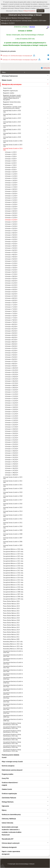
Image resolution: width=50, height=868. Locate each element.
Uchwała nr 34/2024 (11, 224)
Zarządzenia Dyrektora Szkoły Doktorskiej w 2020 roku (12, 747)
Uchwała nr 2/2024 (11, 154)
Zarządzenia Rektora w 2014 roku (13, 578)
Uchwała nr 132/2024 (11, 438)
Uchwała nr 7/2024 (11, 165)
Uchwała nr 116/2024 (11, 403)
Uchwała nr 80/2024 (11, 324)
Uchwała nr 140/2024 (11, 455)
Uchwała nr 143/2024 (11, 462)
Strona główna (6, 18)
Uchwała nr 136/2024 (11, 446)
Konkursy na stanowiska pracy (11, 814)
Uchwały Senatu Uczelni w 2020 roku (13, 489)
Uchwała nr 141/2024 (11, 457)
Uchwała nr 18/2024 (11, 189)
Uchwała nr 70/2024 (11, 303)
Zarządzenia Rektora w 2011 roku (13, 585)
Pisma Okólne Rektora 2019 (11, 618)
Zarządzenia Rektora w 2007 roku (13, 594)
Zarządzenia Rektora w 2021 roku (13, 561)
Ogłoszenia (5, 806)
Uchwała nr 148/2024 (11, 473)
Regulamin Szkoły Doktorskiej (12, 102)
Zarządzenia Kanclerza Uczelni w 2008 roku (13, 720)
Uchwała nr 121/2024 (11, 414)
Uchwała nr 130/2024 (11, 433)
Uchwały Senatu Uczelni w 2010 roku (13, 527)
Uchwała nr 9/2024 (11, 170)
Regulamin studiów (9, 93)
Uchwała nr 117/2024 (11, 405)
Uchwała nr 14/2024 (11, 180)
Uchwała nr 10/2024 (11, 172)
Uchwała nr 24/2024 (11, 202)
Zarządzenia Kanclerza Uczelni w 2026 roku (13, 652)
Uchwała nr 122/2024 (11, 416)
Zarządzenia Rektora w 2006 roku (13, 597)
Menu (4, 72)
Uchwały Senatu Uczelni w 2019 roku (13, 493)
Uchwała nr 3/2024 (11, 156)
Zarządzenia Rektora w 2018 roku (13, 568)
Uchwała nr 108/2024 (11, 385)
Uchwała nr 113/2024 (11, 396)
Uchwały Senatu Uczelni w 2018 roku (13, 497)
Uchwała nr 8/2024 (11, 167)
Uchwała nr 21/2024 (11, 196)
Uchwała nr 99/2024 (11, 366)
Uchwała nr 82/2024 (11, 329)
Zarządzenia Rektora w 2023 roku (13, 556)
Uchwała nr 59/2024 (11, 279)
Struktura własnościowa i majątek (10, 784)
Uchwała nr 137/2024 (11, 449)
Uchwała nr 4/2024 (11, 159)
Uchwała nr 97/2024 (11, 361)
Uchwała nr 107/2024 (11, 383)
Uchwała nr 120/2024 (11, 412)
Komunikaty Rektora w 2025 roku (13, 642)
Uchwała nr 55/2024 (11, 270)
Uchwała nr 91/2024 (11, 348)
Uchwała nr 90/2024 (11, 346)
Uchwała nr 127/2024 (11, 427)
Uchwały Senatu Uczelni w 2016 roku (13, 504)
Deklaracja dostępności (9, 847)
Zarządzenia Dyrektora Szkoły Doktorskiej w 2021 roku (12, 743)
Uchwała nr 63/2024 (11, 287)
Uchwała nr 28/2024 (11, 211)
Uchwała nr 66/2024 (11, 294)
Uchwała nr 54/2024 (11, 268)
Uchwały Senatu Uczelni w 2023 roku (13, 478)
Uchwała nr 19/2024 (11, 191)
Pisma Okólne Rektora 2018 (11, 620)
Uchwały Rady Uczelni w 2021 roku (12, 130)
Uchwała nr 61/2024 (11, 283)
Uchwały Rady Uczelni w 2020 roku (12, 134)
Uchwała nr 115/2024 (11, 401)
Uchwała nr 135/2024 (11, 444)
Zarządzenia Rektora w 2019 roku (13, 566)
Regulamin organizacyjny (10, 91)
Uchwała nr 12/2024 (11, 176)
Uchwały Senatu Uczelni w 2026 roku (13, 142)
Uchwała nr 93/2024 (11, 353)
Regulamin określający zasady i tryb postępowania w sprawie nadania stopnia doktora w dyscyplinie (12, 97)
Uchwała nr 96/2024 (11, 359)
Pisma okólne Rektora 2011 (11, 637)
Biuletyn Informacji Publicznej (21, 18)
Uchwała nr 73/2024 (11, 309)
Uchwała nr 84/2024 (11, 333)
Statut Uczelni (7, 88)
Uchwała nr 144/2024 (11, 464)
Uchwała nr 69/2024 (11, 300)
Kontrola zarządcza (8, 766)
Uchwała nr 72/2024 (11, 307)
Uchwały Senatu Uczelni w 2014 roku (13, 512)
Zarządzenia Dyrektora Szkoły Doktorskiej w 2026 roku (12, 724)
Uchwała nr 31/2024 (11, 218)
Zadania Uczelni (7, 789)
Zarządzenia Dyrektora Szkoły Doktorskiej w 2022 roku (12, 739)
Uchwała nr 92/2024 (11, 351)
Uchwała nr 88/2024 (11, 342)
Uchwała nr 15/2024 (11, 183)
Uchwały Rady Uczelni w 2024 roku (12, 119)
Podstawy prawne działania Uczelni (10, 756)
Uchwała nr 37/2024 (11, 231)
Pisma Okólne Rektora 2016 (11, 625)
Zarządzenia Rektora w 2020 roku (13, 563)
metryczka (46, 68)
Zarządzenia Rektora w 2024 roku (13, 554)
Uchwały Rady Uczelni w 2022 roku (12, 126)
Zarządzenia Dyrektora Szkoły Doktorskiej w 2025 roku (12, 728)
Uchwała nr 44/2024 (11, 246)
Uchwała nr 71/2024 (11, 305)
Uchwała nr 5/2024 (11, 161)
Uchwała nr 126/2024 (11, 425)
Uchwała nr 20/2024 (11, 194)
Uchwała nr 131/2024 (11, 436)
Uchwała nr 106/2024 (11, 381)
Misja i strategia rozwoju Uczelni (12, 762)
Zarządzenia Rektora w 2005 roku (13, 599)
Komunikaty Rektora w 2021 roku (13, 646)
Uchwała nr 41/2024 (11, 239)
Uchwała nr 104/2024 (11, 377)
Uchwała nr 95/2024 (11, 357)
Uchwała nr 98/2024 (11, 364)
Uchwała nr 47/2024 (11, 252)
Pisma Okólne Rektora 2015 (11, 627)
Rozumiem (40, 11)
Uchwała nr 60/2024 (11, 281)
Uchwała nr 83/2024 (11, 331)
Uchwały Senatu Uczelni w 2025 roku (13, 145)
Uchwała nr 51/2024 (11, 261)
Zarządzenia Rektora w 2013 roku (13, 580)
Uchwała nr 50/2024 (11, 259)
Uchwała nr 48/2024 (11, 255)
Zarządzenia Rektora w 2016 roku (13, 573)
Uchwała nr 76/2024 (11, 316)
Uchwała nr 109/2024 (11, 388)
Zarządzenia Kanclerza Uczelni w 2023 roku (13, 663)
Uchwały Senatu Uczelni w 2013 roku (13, 516)
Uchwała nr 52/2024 (11, 263)
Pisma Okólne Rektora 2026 (11, 601)
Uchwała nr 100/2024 (11, 368)
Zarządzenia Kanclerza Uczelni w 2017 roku (13, 686)
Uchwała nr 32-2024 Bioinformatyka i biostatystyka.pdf (17, 56)
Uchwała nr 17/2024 (11, 187)
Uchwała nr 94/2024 (11, 355)
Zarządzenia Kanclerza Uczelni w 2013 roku (13, 701)
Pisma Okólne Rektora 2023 (11, 608)
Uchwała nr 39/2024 (11, 235)
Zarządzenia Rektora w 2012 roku (13, 582)
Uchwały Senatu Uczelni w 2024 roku (34, 20)
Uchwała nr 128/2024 (11, 429)
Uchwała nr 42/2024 (11, 242)
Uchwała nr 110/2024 (11, 390)
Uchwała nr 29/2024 (11, 213)
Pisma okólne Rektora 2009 (11, 639)
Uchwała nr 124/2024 (11, 420)
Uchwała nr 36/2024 (11, 228)
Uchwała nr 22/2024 (11, 198)
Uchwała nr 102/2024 (11, 372)
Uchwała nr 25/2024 (11, 204)
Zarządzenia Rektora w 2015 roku (13, 575)
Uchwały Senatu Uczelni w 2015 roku (13, 508)
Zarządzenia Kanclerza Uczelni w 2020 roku (13, 675)
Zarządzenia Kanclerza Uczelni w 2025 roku (13, 656)
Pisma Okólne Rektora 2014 (11, 630)
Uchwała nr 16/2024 (11, 185)
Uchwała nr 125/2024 (11, 422)
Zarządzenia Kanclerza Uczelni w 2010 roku (13, 712)
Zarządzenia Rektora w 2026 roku (13, 549)
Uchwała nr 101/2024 (11, 370)
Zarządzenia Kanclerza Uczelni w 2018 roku (13, 682)
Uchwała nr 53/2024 (11, 265)
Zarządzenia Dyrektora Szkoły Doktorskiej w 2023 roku (12, 735)
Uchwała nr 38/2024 (11, 233)
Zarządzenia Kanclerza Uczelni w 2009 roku (13, 716)
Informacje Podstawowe (10, 76)
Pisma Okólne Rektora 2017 (11, 623)
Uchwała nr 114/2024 (11, 398)
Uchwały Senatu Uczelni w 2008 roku (13, 535)
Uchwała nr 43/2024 (11, 244)
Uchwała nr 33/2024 (11, 222)
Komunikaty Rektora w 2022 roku (13, 644)
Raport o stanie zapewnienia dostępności (11, 853)
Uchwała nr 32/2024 (8, 23)
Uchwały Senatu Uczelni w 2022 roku (13, 482)
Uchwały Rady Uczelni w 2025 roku (12, 115)
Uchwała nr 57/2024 (11, 274)
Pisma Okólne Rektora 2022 (11, 611)
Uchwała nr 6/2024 (11, 163)
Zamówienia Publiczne (9, 798)
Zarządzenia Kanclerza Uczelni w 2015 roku (13, 693)
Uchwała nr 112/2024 (11, 394)
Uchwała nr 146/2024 (11, 468)
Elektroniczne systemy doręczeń (12, 770)
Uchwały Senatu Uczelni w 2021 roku (13, 485)
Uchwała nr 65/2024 (11, 292)
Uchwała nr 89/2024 (11, 344)
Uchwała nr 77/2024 (11, 318)
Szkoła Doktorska (7, 823)
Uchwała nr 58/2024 (11, 276)
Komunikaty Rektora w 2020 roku (13, 649)
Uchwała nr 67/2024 (11, 296)
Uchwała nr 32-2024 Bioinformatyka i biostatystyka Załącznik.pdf (20, 60)
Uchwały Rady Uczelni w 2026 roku (12, 111)
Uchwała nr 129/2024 (11, 431)
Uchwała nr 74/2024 (11, 311)
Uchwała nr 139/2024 (11, 453)
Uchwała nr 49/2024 (11, 257)
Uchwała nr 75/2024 (11, 313)
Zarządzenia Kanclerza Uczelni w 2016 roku (13, 690)
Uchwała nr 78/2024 (11, 320)
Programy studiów (7, 774)
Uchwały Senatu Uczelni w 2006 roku (13, 542)
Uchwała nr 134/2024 (11, 442)
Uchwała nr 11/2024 (11, 174)
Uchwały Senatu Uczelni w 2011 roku (13, 523)
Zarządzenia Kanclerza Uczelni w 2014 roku (13, 697)
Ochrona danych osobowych (11, 843)
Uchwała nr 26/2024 (11, 207)
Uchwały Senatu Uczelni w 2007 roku (13, 538)
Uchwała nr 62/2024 (11, 285)
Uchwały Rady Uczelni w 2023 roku (12, 123)
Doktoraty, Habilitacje (9, 819)
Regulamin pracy (8, 104)
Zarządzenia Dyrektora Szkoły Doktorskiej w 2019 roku (12, 750)
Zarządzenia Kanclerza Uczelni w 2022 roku (13, 667)
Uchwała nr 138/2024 (11, 451)
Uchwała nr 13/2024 (11, 178)
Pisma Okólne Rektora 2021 (11, 613)
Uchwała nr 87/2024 (11, 340)
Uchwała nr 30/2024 (11, 215)
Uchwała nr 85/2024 (11, 335)
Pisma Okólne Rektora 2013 (11, 632)
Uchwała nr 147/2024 (11, 470)
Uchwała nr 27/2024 (11, 209)
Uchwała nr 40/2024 (11, 237)
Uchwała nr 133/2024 (11, 440)
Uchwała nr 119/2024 (11, 409)
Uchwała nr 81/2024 (11, 327)
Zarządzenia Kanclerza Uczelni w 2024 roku (13, 659)
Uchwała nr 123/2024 (11, 418)
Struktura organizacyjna (9, 793)
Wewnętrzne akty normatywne (11, 20)
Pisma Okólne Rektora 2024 (11, 606)
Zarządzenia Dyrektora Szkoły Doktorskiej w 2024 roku (12, 731)
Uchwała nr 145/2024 (11, 466)
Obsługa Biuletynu (8, 802)
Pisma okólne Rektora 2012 (11, 634)
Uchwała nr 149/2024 (11, 475)
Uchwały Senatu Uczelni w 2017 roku (13, 501)
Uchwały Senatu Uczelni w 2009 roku (13, 531)
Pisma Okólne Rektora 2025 (11, 604)
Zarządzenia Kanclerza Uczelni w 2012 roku (13, 705)
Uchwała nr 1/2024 (11, 152)
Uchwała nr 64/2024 (11, 289)
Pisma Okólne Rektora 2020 (11, 615)
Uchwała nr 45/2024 (11, 248)
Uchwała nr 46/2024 (11, 250)
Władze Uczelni (7, 80)
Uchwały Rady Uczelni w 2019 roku (12, 138)
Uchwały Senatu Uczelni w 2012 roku (13, 520)
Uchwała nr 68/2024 (11, 298)
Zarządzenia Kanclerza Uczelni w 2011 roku (13, 709)
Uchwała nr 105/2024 (11, 379)
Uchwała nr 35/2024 (11, 226)
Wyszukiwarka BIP (8, 839)
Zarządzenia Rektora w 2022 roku (13, 559)
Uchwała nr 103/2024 (11, 375)
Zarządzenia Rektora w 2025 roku (13, 552)
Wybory (4, 810)
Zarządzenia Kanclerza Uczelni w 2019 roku (13, 678)
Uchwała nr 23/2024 (11, 200)
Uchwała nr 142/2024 (11, 460)
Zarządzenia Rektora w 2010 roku (13, 587)
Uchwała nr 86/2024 (11, 337)
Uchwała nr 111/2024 (11, 392)
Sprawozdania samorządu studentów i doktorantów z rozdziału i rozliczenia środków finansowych (12, 831)
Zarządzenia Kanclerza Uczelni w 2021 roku (13, 671)
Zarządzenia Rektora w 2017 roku (13, 570)
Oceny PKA (5, 778)
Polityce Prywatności (29, 11)
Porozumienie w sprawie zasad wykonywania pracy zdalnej (12, 107)
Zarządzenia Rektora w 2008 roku (13, 592)
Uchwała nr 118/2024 (11, 407)
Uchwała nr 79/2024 (11, 322)
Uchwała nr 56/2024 (11, 272)
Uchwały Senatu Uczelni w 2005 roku (13, 546)
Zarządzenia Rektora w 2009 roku (13, 589)
